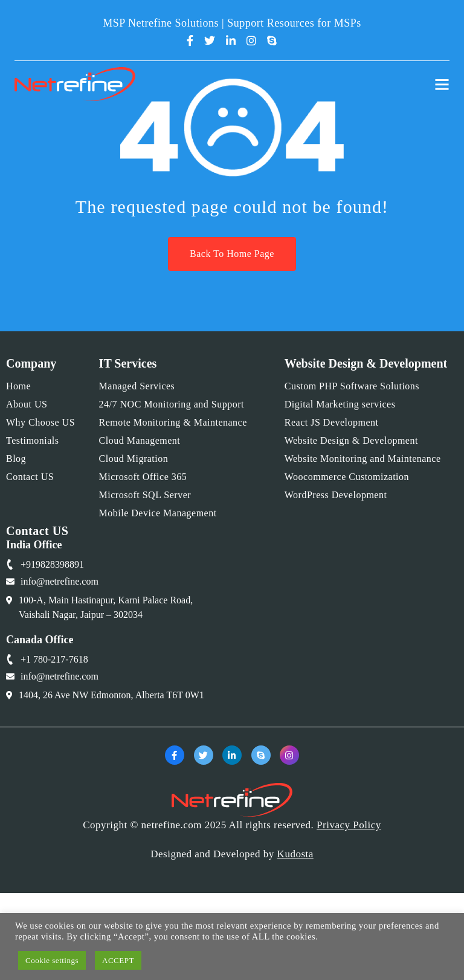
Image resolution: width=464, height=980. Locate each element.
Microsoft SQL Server (145, 495)
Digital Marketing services (340, 404)
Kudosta (295, 854)
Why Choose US (40, 422)
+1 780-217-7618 (54, 659)
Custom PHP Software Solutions (352, 386)
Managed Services (137, 386)
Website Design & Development (351, 440)
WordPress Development (336, 495)
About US (27, 404)
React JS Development (332, 422)
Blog (16, 459)
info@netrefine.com (60, 581)
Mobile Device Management (158, 513)
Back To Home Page (232, 254)
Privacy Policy (349, 825)
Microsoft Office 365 (143, 477)
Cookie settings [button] (52, 960)
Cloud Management (140, 440)
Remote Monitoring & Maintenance (173, 422)
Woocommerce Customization (347, 477)
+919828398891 (52, 564)
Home (18, 386)
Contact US (30, 477)
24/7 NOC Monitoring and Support (172, 404)
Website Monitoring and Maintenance (363, 459)
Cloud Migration (134, 459)
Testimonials (33, 440)
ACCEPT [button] (118, 960)
